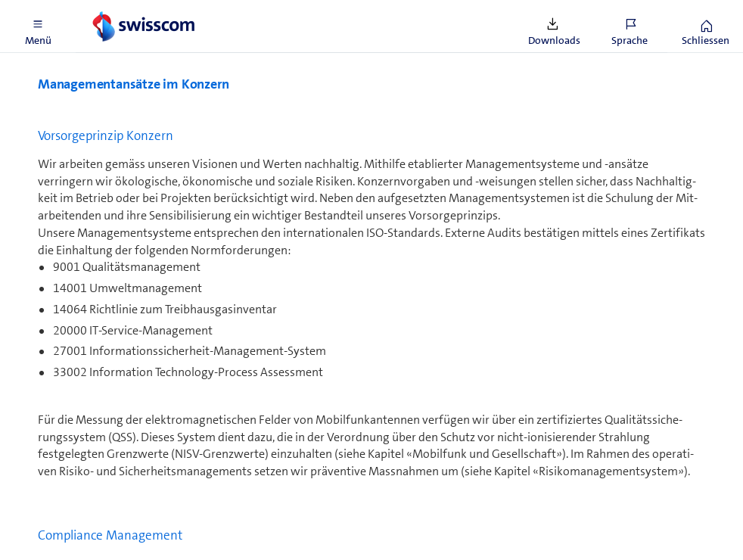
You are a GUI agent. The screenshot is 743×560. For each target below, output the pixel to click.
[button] (38, 26)
